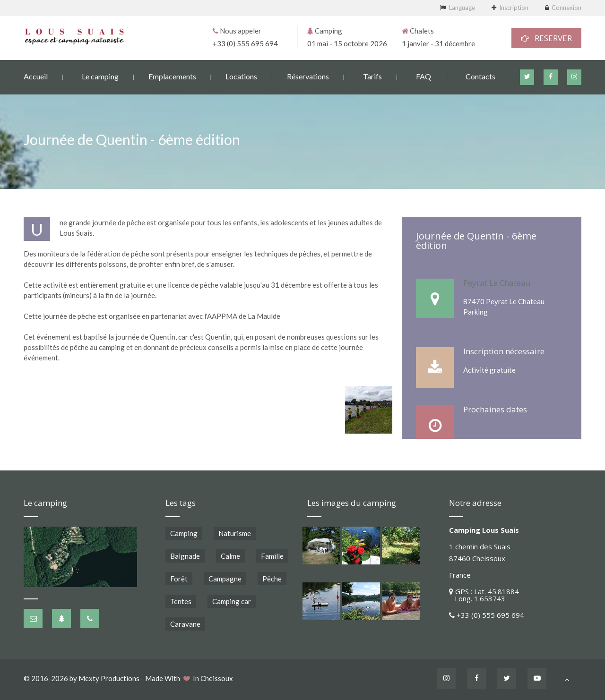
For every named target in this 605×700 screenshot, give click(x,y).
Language (462, 8)
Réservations (308, 76)
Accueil (36, 76)
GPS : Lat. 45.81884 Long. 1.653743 (484, 595)
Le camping (100, 76)
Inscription (514, 8)
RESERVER (546, 38)
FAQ (423, 76)
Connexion (566, 8)
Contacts (480, 76)
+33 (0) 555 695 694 (245, 43)
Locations (241, 76)
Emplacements (172, 76)
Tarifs (372, 76)
